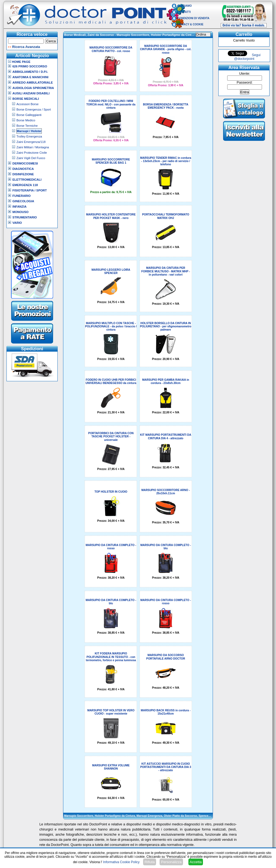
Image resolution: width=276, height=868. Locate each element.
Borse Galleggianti (29, 115)
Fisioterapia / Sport (30, 190)
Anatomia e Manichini (30, 77)
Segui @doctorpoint (247, 57)
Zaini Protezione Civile (32, 153)
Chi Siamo (184, 6)
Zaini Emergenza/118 (31, 142)
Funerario (22, 196)
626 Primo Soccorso (30, 66)
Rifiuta (150, 862)
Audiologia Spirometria (33, 88)
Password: (245, 83)
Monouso (20, 212)
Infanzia (19, 207)
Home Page (19, 62)
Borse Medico (26, 120)
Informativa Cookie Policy (121, 862)
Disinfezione (23, 174)
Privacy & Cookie (190, 24)
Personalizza (171, 862)
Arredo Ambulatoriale (33, 83)
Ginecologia (23, 201)
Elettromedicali (27, 180)
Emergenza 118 (25, 185)
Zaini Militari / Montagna (33, 147)
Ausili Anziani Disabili (31, 93)
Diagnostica (23, 169)
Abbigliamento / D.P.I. (30, 72)
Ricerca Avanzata (26, 47)
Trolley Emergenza (29, 136)
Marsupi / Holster (29, 131)
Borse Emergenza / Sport (34, 109)
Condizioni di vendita (193, 18)
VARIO (17, 223)
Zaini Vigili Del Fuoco (31, 158)
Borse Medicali (26, 99)
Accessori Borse (27, 104)
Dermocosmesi (25, 163)
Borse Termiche (27, 126)
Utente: (245, 74)
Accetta (196, 862)
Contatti (184, 12)
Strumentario (25, 217)
